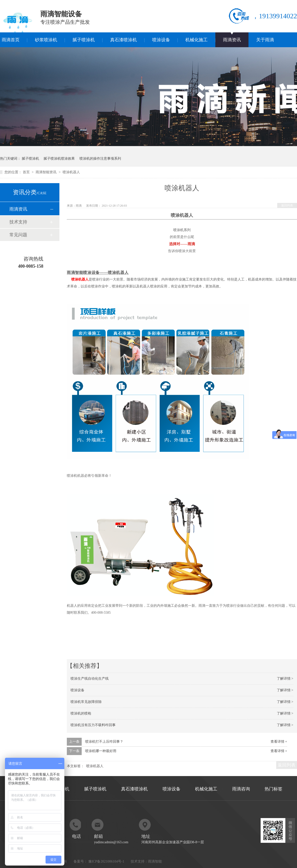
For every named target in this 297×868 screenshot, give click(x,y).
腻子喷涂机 (84, 40)
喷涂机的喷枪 (81, 713)
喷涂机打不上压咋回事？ (104, 742)
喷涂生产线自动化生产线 (90, 679)
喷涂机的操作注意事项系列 (100, 159)
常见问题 (18, 235)
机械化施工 (197, 40)
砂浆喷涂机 (46, 40)
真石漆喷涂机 (124, 40)
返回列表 (287, 205)
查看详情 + (279, 742)
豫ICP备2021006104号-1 (106, 861)
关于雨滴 (265, 40)
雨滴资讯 (232, 40)
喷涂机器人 (80, 279)
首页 (27, 172)
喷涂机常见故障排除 (86, 702)
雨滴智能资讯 (47, 172)
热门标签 (273, 789)
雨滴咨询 (241, 789)
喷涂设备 (161, 40)
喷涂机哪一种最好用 (101, 751)
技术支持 (18, 222)
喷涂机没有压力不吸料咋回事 (93, 725)
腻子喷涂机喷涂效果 (59, 159)
